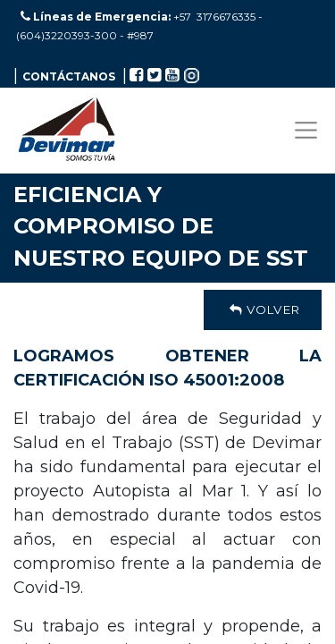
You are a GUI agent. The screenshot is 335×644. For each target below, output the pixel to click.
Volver (263, 309)
